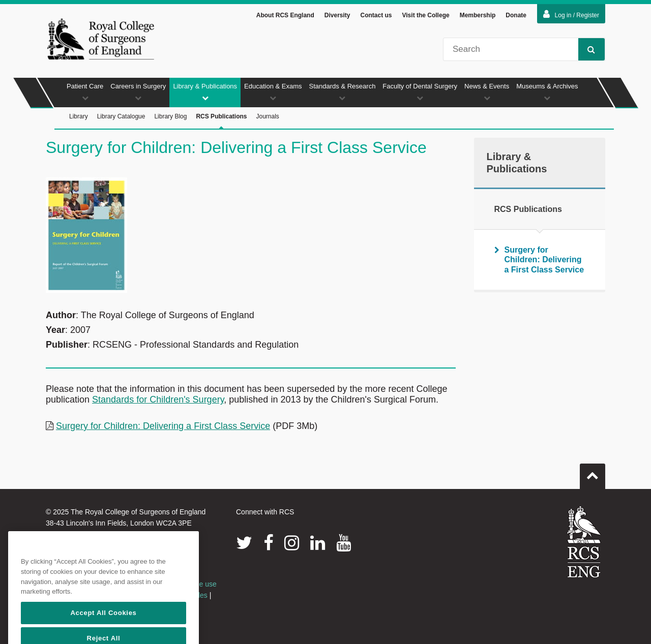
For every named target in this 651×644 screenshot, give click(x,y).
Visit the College (426, 15)
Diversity (337, 15)
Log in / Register (571, 14)
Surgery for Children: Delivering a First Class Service (163, 426)
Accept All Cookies (103, 627)
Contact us (376, 15)
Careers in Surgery (138, 92)
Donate (516, 15)
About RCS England (285, 15)
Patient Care (85, 92)
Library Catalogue (121, 116)
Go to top (593, 472)
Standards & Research (343, 92)
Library (79, 116)
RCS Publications (221, 121)
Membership (478, 15)
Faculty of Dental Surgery (420, 92)
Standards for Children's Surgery (158, 400)
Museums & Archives (547, 92)
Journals (267, 116)
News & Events (487, 92)
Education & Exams (273, 92)
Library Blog (170, 116)
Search (587, 49)
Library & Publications (205, 92)
